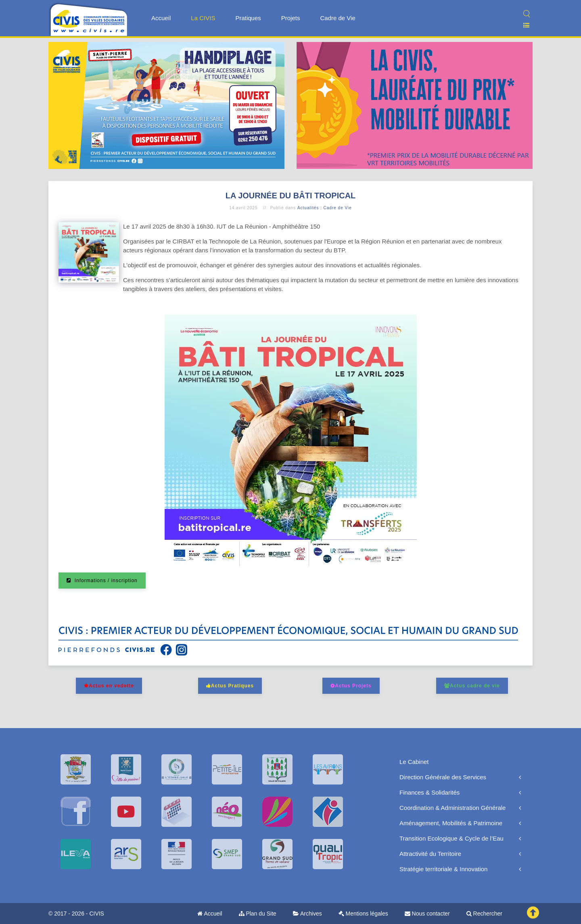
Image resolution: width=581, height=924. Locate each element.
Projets (291, 18)
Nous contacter (427, 914)
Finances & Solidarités (429, 792)
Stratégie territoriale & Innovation (443, 869)
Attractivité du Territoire (430, 854)
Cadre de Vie (338, 18)
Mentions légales (363, 914)
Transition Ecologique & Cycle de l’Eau (451, 838)
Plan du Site (258, 914)
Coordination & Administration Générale (452, 808)
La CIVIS (203, 18)
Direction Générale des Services (443, 777)
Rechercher (484, 914)
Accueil (161, 18)
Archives (307, 914)
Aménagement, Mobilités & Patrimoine (451, 823)
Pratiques (248, 18)
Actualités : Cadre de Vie (325, 208)
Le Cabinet (414, 762)
